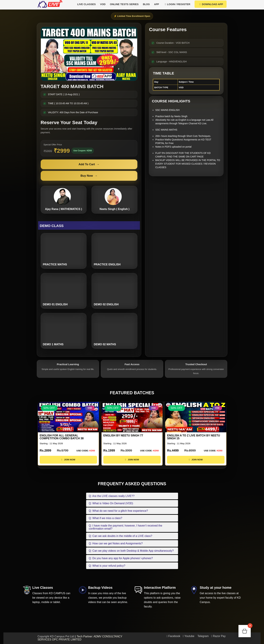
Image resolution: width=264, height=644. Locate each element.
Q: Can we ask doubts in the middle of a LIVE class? (121, 536)
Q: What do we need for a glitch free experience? (118, 511)
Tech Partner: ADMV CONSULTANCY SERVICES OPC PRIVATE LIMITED (80, 638)
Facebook (173, 636)
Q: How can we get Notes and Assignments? (116, 543)
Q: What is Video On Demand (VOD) (111, 503)
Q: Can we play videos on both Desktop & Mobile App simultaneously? (131, 551)
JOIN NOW (68, 460)
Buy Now (89, 176)
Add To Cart (89, 164)
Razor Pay (218, 636)
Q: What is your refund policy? (107, 566)
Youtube (189, 636)
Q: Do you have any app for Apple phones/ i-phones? (121, 558)
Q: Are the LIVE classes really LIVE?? (112, 496)
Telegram (203, 636)
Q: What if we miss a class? (106, 518)
